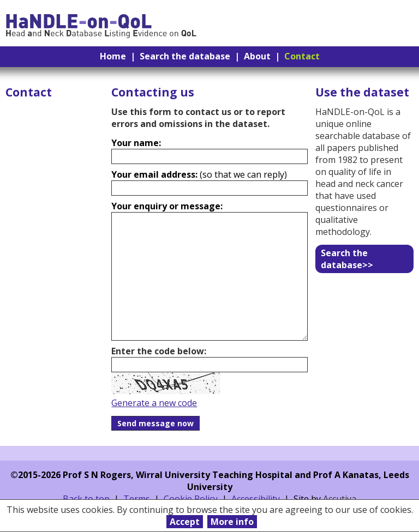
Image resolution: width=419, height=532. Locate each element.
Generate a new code (154, 403)
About (257, 56)
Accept (185, 522)
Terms (137, 499)
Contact (302, 56)
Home (113, 56)
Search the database (185, 56)
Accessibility (256, 499)
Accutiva (340, 499)
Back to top (86, 499)
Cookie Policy (191, 499)
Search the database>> (347, 259)
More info (232, 522)
